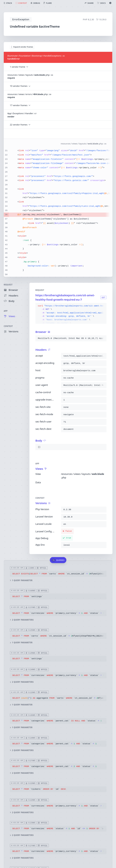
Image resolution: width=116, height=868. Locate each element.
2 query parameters (22, 620)
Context (8, 326)
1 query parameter (21, 580)
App (6, 311)
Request (8, 285)
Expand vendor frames (22, 47)
